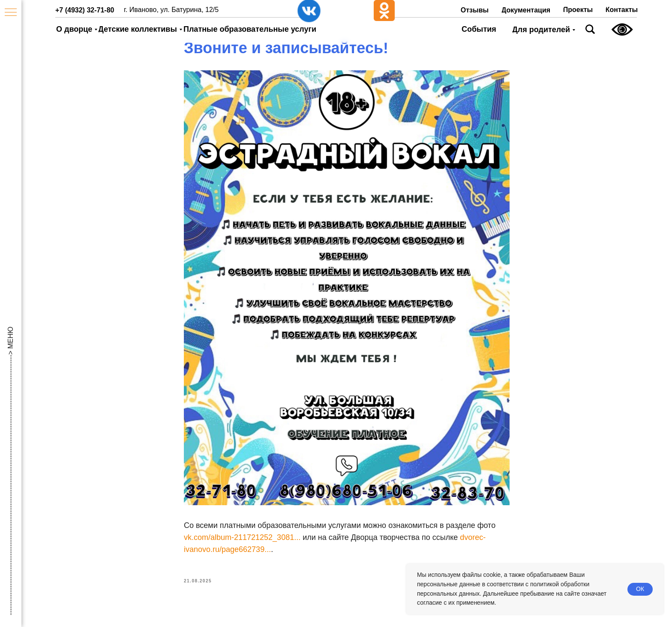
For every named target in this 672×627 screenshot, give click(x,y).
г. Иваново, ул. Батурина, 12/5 (171, 10)
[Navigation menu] (11, 13)
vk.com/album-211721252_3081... (242, 539)
